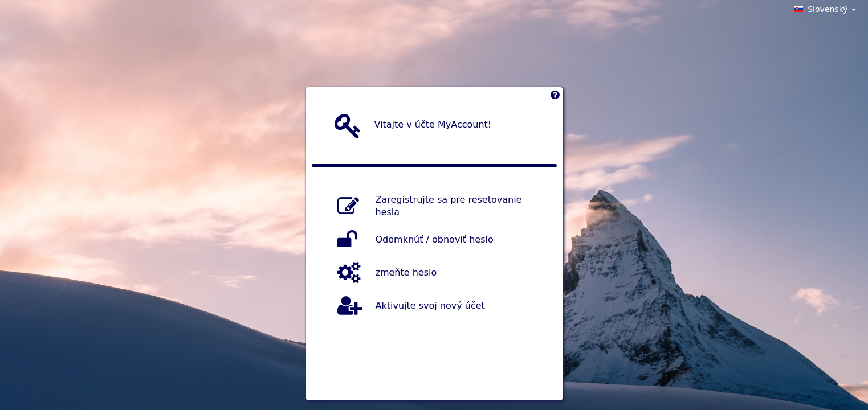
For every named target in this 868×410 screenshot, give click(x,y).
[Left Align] (555, 98)
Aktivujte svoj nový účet (430, 305)
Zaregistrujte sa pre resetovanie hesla (449, 206)
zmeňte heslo (406, 272)
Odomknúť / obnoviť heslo (435, 239)
